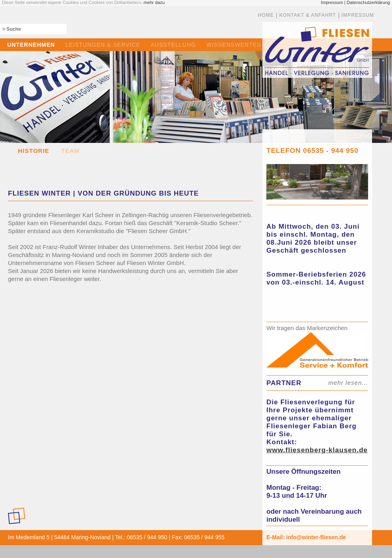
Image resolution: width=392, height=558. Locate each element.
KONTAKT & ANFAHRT (307, 15)
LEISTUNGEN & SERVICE (103, 45)
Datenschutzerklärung (368, 2)
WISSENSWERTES (233, 45)
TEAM (71, 151)
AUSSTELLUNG (173, 45)
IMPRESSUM (358, 15)
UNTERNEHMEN (31, 45)
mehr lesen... (348, 383)
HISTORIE (34, 151)
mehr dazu (154, 2)
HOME (266, 15)
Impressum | (333, 2)
